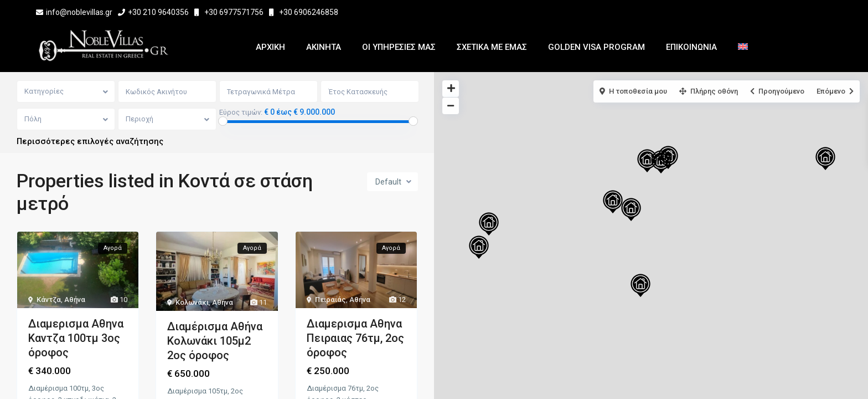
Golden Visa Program (596, 47)
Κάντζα (49, 300)
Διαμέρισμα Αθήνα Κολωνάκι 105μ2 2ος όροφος (215, 341)
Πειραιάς (330, 300)
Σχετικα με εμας (492, 47)
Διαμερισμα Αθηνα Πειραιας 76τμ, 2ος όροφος (355, 339)
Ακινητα (324, 47)
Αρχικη (270, 47)
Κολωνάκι (192, 303)
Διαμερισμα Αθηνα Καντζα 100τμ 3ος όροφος (76, 339)
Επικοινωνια (691, 47)
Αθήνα (75, 300)
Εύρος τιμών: (241, 112)
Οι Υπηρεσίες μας (399, 47)
